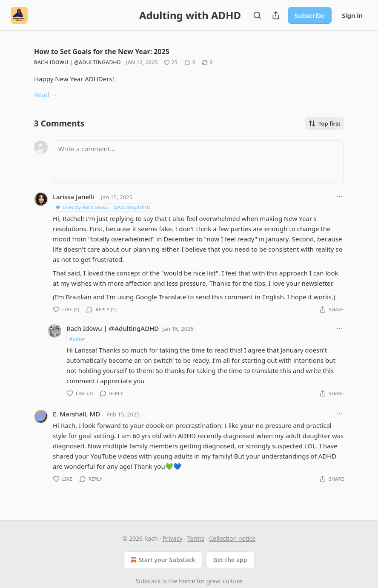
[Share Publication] (276, 15)
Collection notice (232, 538)
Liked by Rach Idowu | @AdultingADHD (103, 207)
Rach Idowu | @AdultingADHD (77, 62)
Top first (324, 123)
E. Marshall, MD (76, 414)
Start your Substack (162, 560)
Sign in (352, 15)
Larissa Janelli (73, 197)
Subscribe (310, 15)
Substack (148, 581)
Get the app (230, 560)
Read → (46, 95)
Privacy (173, 538)
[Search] (257, 15)
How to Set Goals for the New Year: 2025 (102, 52)
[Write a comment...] (198, 161)
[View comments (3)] (190, 63)
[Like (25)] (171, 63)
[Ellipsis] (340, 197)
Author (77, 339)
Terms (196, 538)
